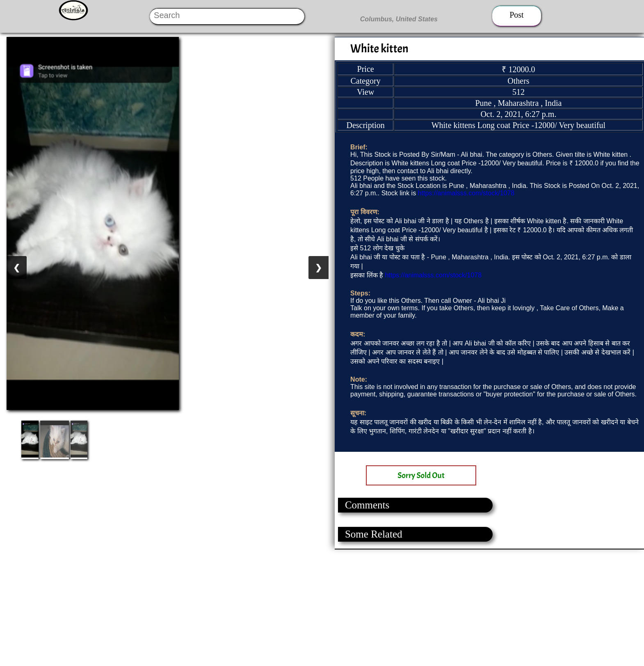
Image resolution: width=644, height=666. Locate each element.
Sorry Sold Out (421, 475)
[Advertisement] (246, 607)
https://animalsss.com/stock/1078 (466, 193)
